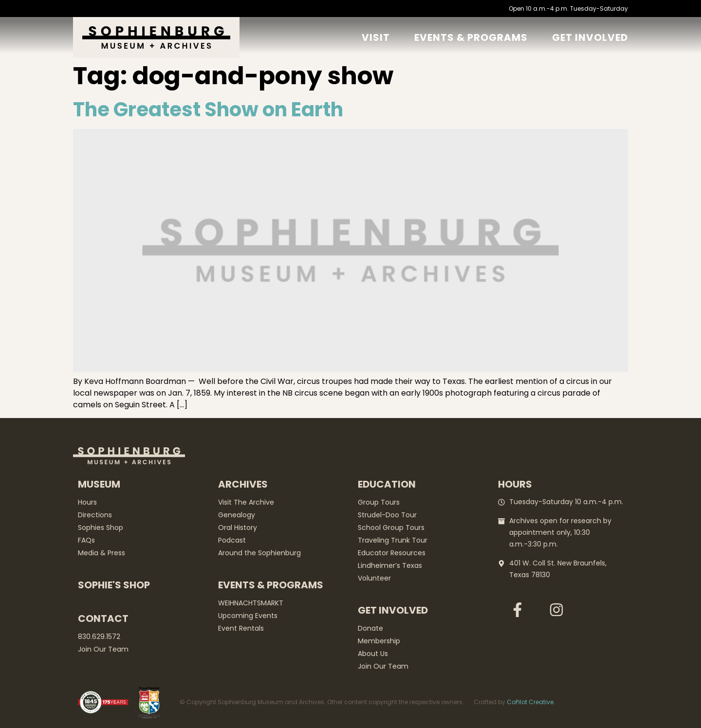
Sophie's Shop (114, 585)
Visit (376, 37)
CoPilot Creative (530, 702)
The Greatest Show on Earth (208, 109)
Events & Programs (471, 37)
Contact (103, 619)
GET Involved (590, 37)
